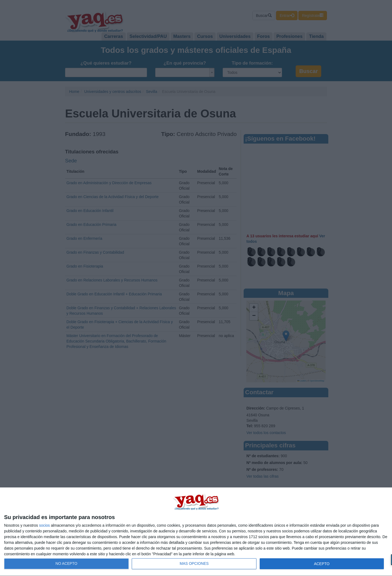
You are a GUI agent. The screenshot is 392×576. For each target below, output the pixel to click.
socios (44, 525)
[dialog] (196, 532)
